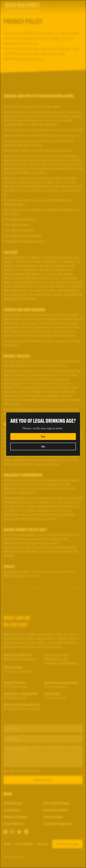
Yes (43, 436)
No (43, 446)
